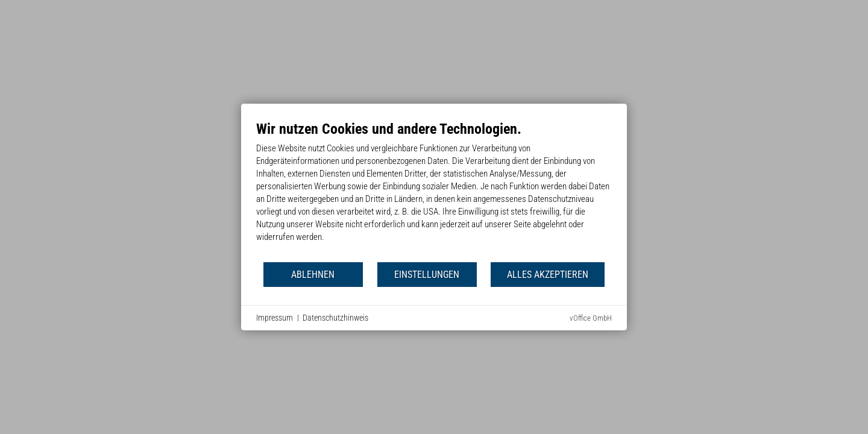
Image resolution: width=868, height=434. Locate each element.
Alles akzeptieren (548, 275)
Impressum (275, 318)
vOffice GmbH (591, 318)
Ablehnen (313, 275)
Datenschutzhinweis (335, 318)
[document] (434, 190)
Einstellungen (427, 275)
